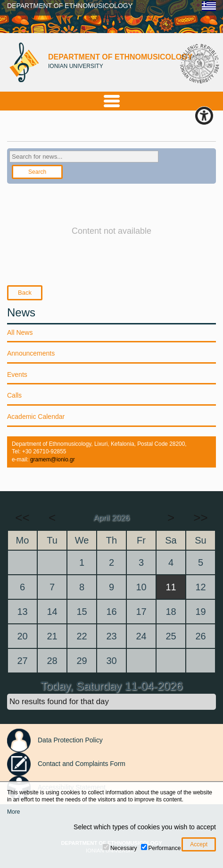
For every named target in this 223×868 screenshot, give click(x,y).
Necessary (124, 848)
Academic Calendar (36, 417)
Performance (165, 848)
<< (22, 518)
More (13, 812)
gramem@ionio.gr (53, 460)
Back (25, 293)
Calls (14, 395)
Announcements (31, 353)
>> (200, 518)
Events (17, 374)
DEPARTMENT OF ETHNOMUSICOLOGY (70, 6)
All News (20, 332)
